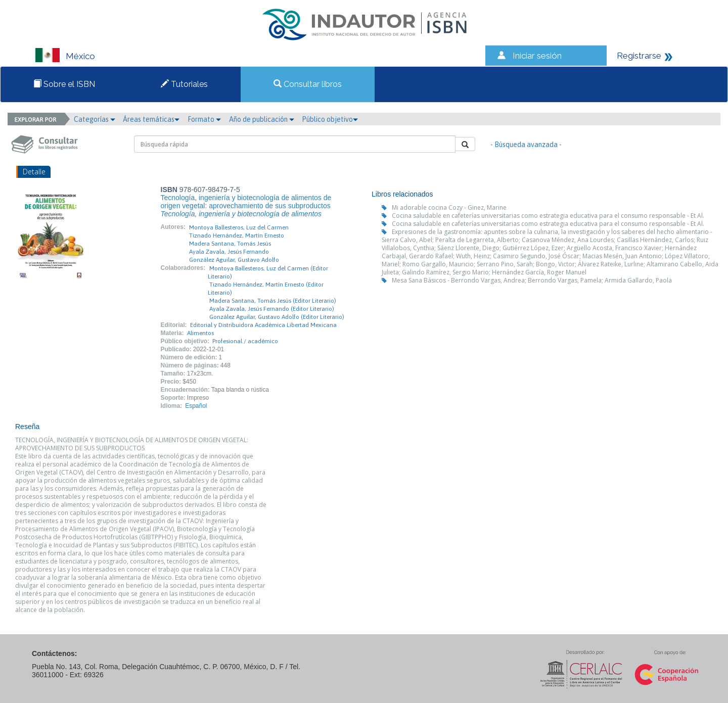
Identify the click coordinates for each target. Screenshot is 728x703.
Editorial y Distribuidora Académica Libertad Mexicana (263, 325)
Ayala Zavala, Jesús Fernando (229, 252)
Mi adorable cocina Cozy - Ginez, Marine (449, 207)
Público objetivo (330, 119)
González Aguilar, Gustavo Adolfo (234, 260)
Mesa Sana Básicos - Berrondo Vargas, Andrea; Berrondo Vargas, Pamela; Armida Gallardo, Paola (532, 280)
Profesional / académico (245, 341)
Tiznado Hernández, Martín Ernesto (237, 236)
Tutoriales (184, 84)
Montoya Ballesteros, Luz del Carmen (239, 227)
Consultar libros (308, 84)
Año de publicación (262, 119)
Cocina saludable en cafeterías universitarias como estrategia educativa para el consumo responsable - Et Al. (548, 216)
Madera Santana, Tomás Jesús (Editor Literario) (273, 301)
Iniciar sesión (537, 56)
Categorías (95, 119)
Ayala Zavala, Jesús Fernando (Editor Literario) (272, 309)
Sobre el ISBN (64, 84)
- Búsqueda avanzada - (526, 145)
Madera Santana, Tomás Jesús (230, 244)
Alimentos (200, 333)
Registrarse (639, 56)
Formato (204, 119)
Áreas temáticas (151, 119)
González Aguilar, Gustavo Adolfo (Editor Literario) (277, 317)
